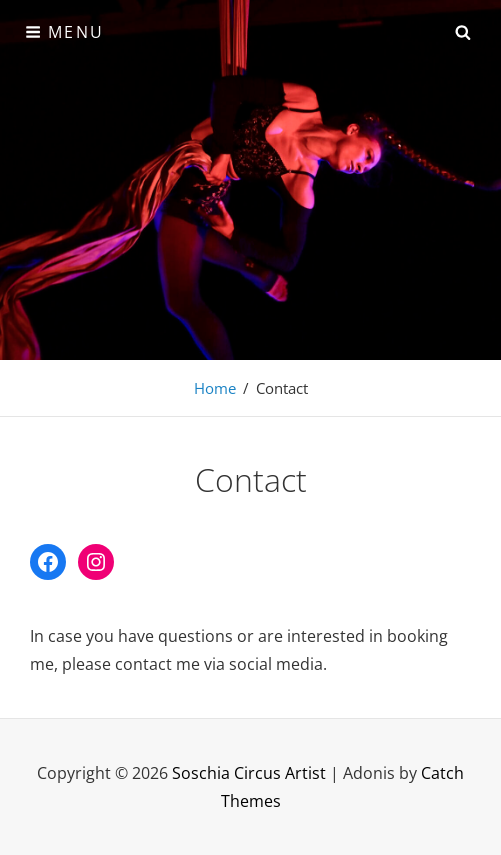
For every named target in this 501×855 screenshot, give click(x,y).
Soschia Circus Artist (249, 773)
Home (215, 388)
